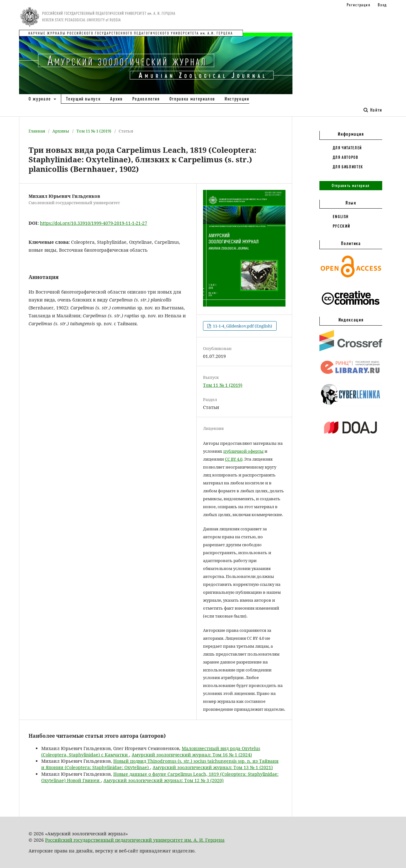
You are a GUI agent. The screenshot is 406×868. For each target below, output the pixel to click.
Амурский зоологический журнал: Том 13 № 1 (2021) (213, 767)
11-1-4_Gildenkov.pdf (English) (242, 326)
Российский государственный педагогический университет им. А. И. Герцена (135, 840)
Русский (342, 226)
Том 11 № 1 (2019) (94, 131)
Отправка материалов (192, 99)
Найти (373, 110)
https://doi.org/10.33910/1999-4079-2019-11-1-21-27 (94, 223)
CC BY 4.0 (234, 459)
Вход (382, 5)
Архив (116, 99)
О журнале (41, 99)
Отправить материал (351, 185)
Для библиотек (348, 167)
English (341, 217)
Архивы (61, 131)
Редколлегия (146, 99)
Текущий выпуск (83, 99)
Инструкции (237, 99)
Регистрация (359, 5)
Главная (37, 131)
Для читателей (347, 148)
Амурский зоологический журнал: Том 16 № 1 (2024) (192, 755)
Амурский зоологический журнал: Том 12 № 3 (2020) (164, 780)
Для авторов (346, 157)
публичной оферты (243, 451)
